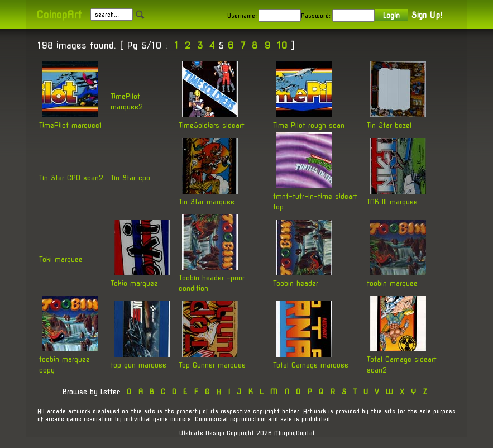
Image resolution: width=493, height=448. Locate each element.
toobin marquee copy (69, 359)
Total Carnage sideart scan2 (402, 359)
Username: (242, 16)
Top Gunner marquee (212, 359)
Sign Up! (427, 15)
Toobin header (303, 277)
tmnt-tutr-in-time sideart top (315, 196)
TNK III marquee (396, 196)
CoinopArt (59, 15)
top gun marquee (140, 359)
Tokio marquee (140, 277)
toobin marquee (396, 277)
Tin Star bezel (396, 119)
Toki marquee (61, 259)
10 (282, 46)
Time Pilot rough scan (309, 119)
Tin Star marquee (208, 196)
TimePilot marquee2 (127, 102)
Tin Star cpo (130, 178)
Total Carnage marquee (311, 359)
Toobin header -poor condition (212, 277)
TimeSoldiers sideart (212, 119)
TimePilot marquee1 (71, 119)
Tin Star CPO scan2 (71, 178)
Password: (316, 16)
